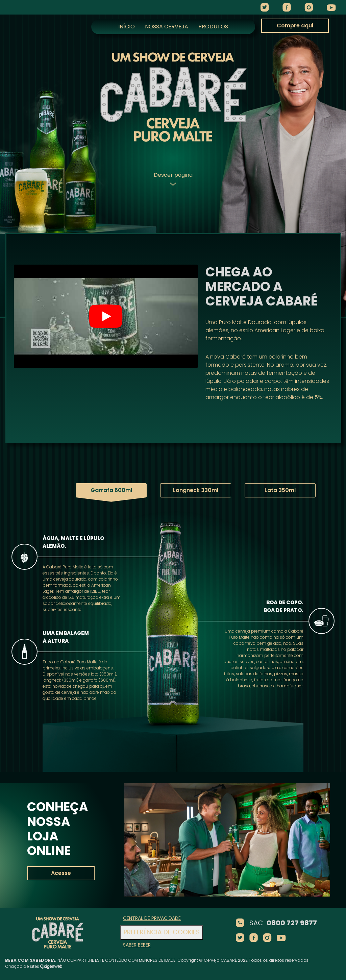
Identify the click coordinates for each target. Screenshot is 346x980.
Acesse (61, 873)
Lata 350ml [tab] (257, 490)
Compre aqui (295, 26)
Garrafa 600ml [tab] (89, 490)
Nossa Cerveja (167, 27)
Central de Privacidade (152, 918)
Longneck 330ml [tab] (173, 490)
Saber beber (137, 945)
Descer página (173, 178)
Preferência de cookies (162, 932)
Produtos (213, 27)
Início (127, 27)
